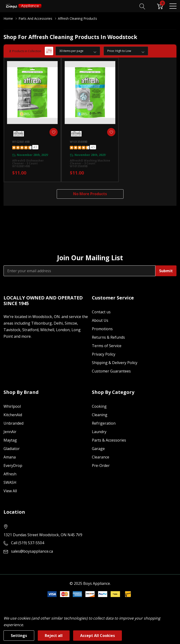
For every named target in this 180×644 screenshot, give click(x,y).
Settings (19, 636)
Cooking (99, 406)
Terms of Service (107, 346)
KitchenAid (13, 415)
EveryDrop (13, 466)
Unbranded (13, 423)
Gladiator (12, 449)
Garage (98, 449)
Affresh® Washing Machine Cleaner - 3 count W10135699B (90, 163)
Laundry (99, 432)
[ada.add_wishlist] (54, 132)
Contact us (101, 312)
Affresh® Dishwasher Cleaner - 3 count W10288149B (28, 163)
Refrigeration (104, 423)
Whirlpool (12, 406)
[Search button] (142, 6)
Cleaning (100, 415)
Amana (10, 457)
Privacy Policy (104, 354)
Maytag (10, 440)
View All (10, 491)
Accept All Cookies (97, 636)
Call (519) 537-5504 (28, 543)
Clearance (101, 457)
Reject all (54, 636)
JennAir (10, 432)
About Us (100, 320)
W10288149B (21, 142)
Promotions (102, 329)
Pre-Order (101, 466)
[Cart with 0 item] (160, 6)
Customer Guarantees (111, 371)
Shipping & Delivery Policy (115, 363)
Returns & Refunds (108, 337)
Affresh (10, 474)
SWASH (10, 482)
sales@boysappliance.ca (32, 551)
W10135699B (79, 142)
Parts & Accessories (109, 440)
